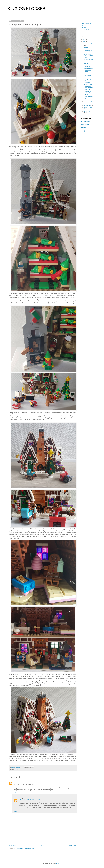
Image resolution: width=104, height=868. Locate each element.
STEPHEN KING (87, 24)
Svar (15, 792)
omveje (83, 131)
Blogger (58, 863)
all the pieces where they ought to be (88, 93)
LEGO (17, 770)
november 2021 (88, 101)
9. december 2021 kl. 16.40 (22, 782)
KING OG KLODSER (27, 9)
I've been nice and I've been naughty (88, 65)
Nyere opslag (13, 846)
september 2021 (89, 107)
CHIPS (84, 28)
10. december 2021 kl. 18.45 (32, 799)
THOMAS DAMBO (87, 32)
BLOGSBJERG (86, 121)
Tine (20, 799)
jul (15, 770)
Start (43, 846)
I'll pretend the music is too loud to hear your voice (88, 50)
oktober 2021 (88, 105)
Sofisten (84, 128)
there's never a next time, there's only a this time (88, 87)
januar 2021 (87, 111)
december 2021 (88, 44)
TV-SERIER (86, 30)
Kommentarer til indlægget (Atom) (25, 849)
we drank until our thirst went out (88, 56)
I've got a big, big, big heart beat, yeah (89, 70)
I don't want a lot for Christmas (88, 60)
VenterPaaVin (85, 125)
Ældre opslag (72, 846)
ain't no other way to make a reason (89, 76)
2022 (84, 39)
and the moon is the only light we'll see (88, 81)
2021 (84, 42)
